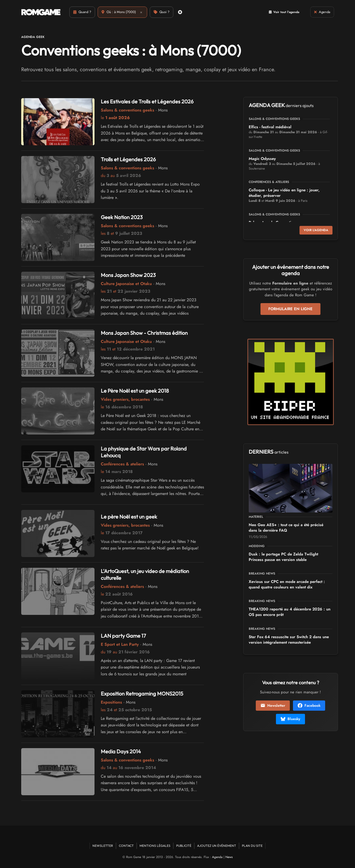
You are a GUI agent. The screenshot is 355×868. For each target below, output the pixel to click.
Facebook (309, 705)
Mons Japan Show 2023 (128, 275)
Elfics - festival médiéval (270, 127)
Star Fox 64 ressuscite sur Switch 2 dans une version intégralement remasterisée (289, 640)
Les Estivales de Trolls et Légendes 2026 (147, 101)
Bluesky (290, 719)
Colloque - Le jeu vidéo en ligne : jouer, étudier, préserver (284, 193)
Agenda (217, 857)
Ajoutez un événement (217, 846)
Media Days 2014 (121, 751)
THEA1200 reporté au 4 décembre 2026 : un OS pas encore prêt (290, 612)
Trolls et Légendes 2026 (128, 159)
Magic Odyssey (262, 159)
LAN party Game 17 (123, 636)
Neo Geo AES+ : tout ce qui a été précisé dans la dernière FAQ (286, 528)
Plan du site (252, 846)
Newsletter (273, 705)
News (229, 857)
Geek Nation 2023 (122, 217)
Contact (126, 846)
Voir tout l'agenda (284, 12)
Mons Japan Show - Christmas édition (144, 333)
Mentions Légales (155, 846)
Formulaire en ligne (290, 309)
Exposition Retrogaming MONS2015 (142, 694)
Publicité (184, 846)
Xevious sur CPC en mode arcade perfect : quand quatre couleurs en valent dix (287, 584)
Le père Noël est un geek (129, 517)
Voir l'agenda (316, 230)
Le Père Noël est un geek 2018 (135, 391)
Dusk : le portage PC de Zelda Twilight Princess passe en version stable (283, 557)
